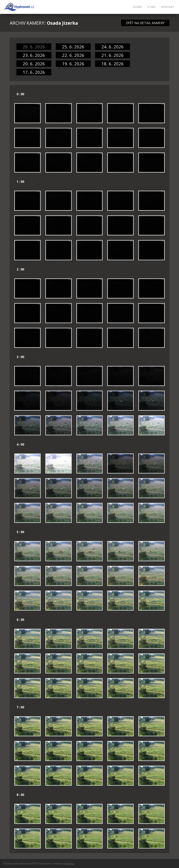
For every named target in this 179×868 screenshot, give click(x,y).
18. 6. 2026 (113, 64)
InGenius (69, 863)
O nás (152, 7)
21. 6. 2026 (113, 55)
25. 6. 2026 (73, 47)
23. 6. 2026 (34, 55)
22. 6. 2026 (73, 55)
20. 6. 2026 (34, 64)
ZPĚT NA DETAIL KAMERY (145, 23)
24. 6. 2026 (113, 47)
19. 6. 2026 (73, 64)
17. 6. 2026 (34, 72)
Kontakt (168, 7)
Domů (137, 7)
